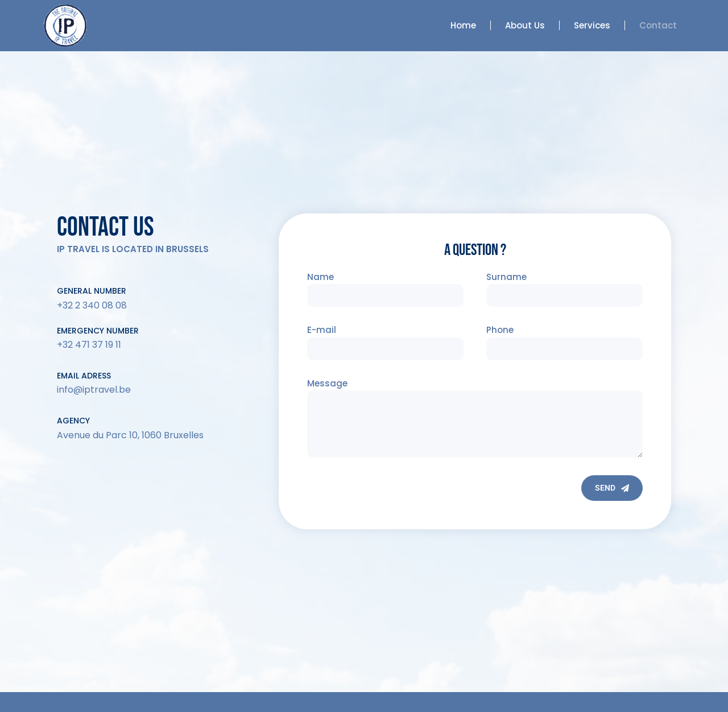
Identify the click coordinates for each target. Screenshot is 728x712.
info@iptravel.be (94, 390)
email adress (84, 376)
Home (463, 25)
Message (327, 383)
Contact (658, 25)
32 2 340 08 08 (95, 305)
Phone (500, 330)
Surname (506, 277)
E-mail (322, 330)
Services (592, 25)
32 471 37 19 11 (92, 345)
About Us (525, 25)
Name (320, 277)
